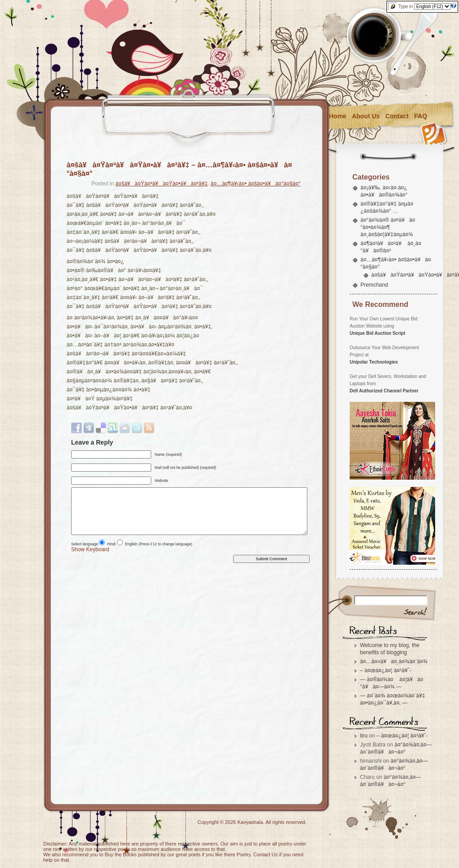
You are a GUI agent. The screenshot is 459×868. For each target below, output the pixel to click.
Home (338, 116)
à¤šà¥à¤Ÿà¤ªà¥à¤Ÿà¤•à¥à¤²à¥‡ (162, 184)
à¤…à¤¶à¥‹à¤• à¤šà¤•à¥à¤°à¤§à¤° (256, 184)
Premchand (374, 285)
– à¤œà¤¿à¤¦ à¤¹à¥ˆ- (386, 670)
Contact (397, 116)
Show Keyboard (90, 549)
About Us (366, 116)
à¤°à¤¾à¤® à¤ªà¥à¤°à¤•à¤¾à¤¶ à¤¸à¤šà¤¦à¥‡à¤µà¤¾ (388, 227)
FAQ (421, 116)
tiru (364, 736)
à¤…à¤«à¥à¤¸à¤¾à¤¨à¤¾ (394, 661)
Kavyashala (250, 822)
